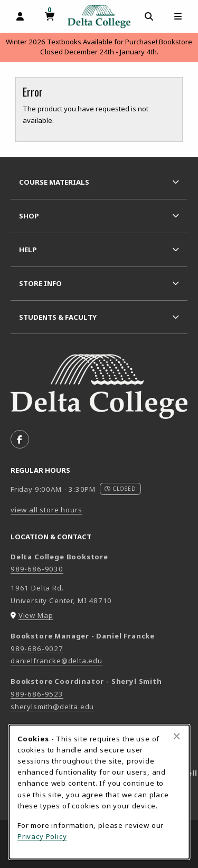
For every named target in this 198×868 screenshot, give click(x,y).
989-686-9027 (37, 648)
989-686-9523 (37, 694)
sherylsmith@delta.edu (52, 707)
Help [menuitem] (28, 250)
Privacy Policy (42, 836)
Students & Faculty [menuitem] (58, 317)
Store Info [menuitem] (40, 283)
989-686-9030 (37, 569)
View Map (36, 615)
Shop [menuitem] (29, 216)
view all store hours (46, 510)
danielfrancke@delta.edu (56, 661)
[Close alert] (177, 736)
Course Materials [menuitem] (54, 182)
